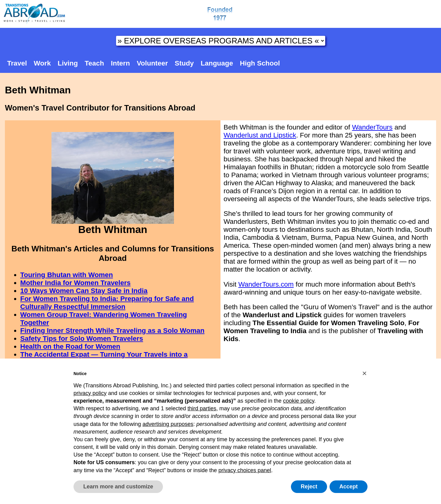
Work (42, 63)
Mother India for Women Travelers (75, 283)
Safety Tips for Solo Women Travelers (82, 339)
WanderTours (372, 127)
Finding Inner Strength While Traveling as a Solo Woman (112, 331)
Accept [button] (349, 487)
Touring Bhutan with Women (67, 275)
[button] (364, 373)
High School (260, 63)
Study (184, 63)
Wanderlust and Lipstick (260, 135)
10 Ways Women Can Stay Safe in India (84, 291)
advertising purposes (168, 424)
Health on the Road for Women (70, 346)
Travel (17, 63)
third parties (202, 408)
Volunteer (153, 63)
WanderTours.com (266, 284)
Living (68, 63)
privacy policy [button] (90, 393)
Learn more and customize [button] (118, 487)
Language (217, 63)
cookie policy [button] (299, 401)
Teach (94, 63)
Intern (120, 63)
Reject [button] (309, 487)
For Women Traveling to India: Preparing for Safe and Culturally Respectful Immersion (107, 303)
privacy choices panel (245, 470)
